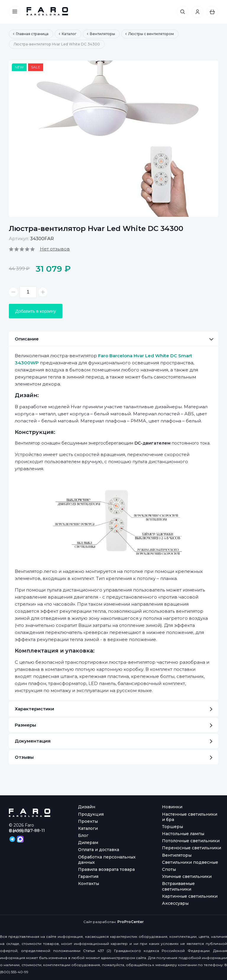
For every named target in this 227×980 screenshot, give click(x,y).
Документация (114, 741)
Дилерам (88, 843)
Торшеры (172, 827)
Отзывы (114, 757)
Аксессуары (175, 903)
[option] (113, 139)
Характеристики (114, 709)
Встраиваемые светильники (178, 886)
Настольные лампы (183, 834)
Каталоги (88, 828)
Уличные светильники (187, 876)
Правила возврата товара (106, 869)
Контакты (89, 884)
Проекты (88, 821)
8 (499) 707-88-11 (27, 830)
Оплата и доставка (99, 850)
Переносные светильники (192, 848)
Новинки (172, 807)
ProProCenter (130, 922)
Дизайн (87, 807)
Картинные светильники (190, 896)
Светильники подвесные (190, 862)
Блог (83, 835)
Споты (169, 869)
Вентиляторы (177, 855)
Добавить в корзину (36, 311)
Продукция (91, 814)
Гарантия (88, 876)
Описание (114, 339)
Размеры (114, 725)
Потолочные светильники (191, 841)
